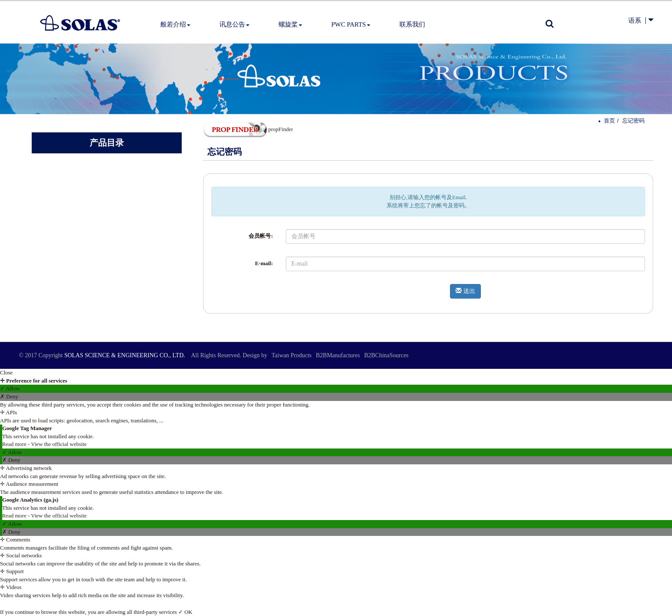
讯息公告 (234, 24)
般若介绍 (175, 24)
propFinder (248, 129)
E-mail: (264, 263)
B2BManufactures (338, 355)
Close (6, 372)
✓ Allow (10, 388)
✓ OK (185, 612)
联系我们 (412, 24)
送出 (465, 291)
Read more (15, 444)
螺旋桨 (290, 24)
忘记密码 (633, 121)
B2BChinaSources (386, 355)
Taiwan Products (291, 355)
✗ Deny (9, 396)
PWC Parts (351, 24)
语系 (635, 21)
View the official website (59, 444)
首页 (609, 121)
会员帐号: (261, 236)
